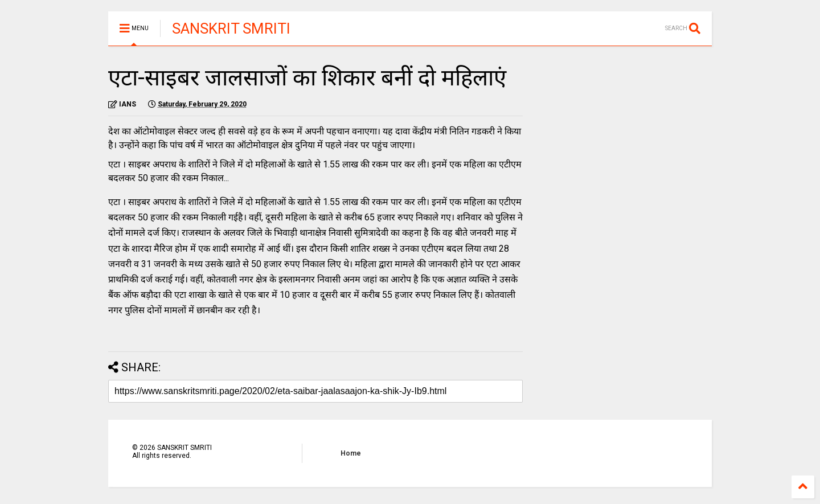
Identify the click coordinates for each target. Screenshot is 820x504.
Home (351, 453)
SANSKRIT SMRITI (231, 28)
